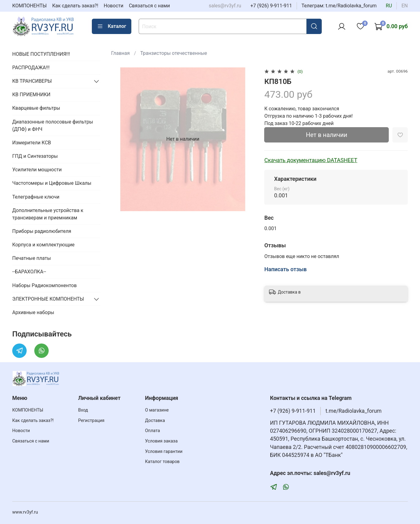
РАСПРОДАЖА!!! (31, 68)
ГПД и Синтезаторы (35, 156)
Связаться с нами (149, 6)
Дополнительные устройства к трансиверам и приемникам (48, 214)
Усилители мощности (37, 170)
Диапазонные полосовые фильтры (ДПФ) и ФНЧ (53, 125)
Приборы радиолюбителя (42, 231)
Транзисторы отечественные (174, 53)
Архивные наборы (33, 312)
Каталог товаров (162, 462)
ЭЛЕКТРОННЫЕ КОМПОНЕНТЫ (48, 299)
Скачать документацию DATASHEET (311, 160)
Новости (114, 6)
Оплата (153, 431)
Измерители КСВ (32, 143)
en (405, 6)
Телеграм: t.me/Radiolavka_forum (339, 6)
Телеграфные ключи (36, 197)
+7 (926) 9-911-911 (271, 6)
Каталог (112, 26)
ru (389, 6)
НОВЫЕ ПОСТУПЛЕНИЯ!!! (41, 54)
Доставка (155, 421)
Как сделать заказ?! (75, 6)
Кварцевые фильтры (36, 108)
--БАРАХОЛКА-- (29, 272)
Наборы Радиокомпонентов (45, 285)
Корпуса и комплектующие (43, 245)
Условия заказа (161, 441)
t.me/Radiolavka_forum (353, 411)
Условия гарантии (164, 452)
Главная (120, 53)
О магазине (157, 410)
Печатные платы (32, 258)
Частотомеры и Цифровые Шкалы (52, 183)
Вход (83, 410)
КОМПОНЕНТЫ (30, 6)
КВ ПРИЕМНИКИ (31, 95)
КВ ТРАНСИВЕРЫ (32, 81)
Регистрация (91, 421)
